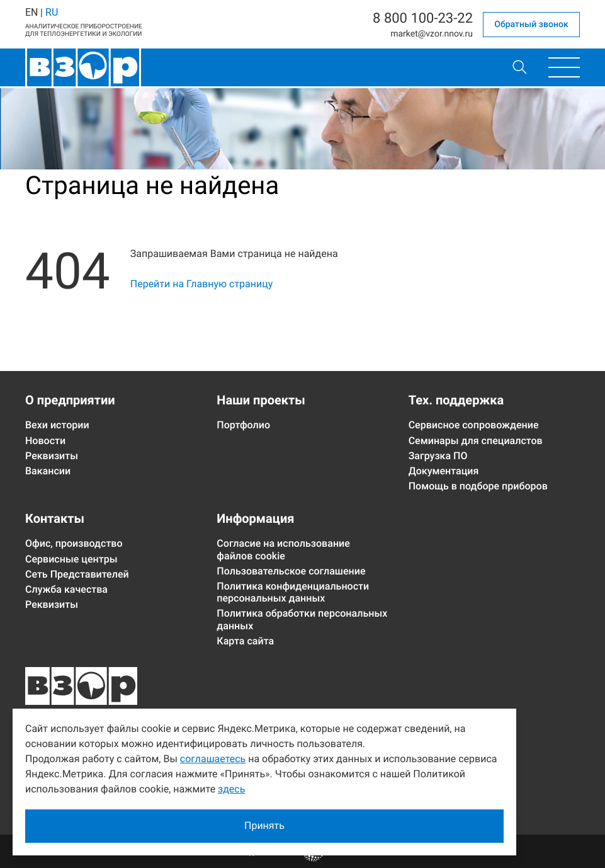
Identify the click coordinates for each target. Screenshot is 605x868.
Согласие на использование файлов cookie (283, 549)
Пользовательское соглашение (291, 571)
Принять (264, 825)
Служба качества (66, 589)
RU (52, 12)
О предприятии (70, 400)
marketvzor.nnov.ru (432, 34)
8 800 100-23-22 (423, 19)
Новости (45, 441)
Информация (255, 518)
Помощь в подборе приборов (478, 486)
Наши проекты (261, 400)
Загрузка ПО (438, 456)
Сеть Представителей (77, 574)
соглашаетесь (213, 759)
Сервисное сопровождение (474, 425)
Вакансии (48, 471)
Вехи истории (57, 425)
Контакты (55, 518)
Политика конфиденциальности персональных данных (293, 592)
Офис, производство (74, 543)
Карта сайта (245, 641)
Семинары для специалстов (476, 441)
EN (31, 12)
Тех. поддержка (456, 400)
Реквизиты (52, 456)
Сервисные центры (71, 559)
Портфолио (243, 425)
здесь (231, 789)
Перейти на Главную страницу (202, 284)
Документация (444, 471)
